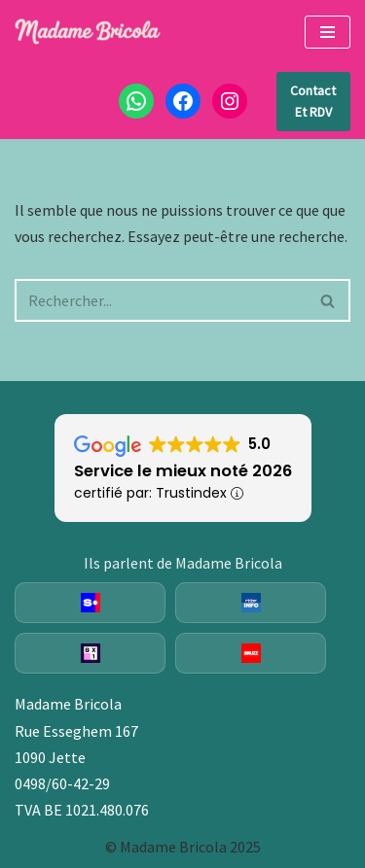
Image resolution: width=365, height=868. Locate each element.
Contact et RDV (313, 101)
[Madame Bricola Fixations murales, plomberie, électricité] (88, 32)
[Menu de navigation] (328, 32)
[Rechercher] (161, 300)
